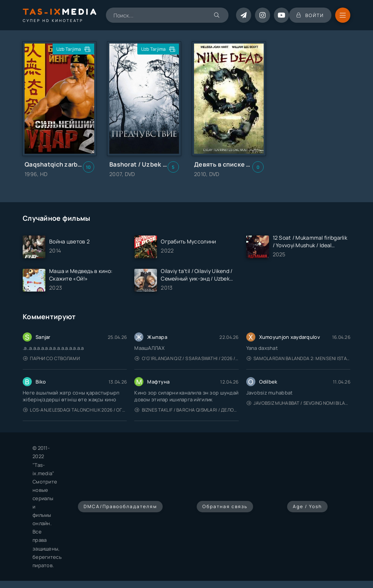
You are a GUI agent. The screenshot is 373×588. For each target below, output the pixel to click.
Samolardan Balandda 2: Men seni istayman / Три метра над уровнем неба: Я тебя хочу (298, 358)
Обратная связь (225, 506)
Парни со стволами (51, 358)
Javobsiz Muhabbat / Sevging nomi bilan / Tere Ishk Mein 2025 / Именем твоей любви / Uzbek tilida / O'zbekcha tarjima (298, 403)
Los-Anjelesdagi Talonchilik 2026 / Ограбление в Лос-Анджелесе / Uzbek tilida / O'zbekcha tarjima (75, 410)
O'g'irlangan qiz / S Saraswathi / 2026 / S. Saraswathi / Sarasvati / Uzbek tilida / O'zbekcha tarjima (186, 358)
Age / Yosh (307, 506)
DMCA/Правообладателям (120, 506)
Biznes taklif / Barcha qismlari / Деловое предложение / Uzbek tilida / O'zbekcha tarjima (186, 410)
